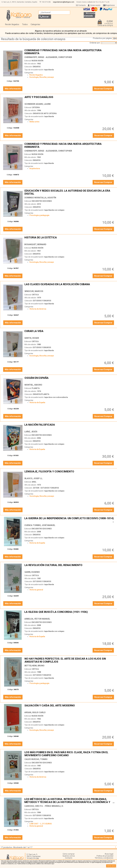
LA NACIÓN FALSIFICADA (69, 426)
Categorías (35, 24)
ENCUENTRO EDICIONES (42, 201)
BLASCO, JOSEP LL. (34, 478)
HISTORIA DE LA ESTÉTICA (69, 239)
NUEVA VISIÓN (37, 61)
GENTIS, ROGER (32, 338)
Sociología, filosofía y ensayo (42, 77)
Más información (13, 89)
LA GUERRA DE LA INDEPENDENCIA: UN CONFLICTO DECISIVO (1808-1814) (69, 520)
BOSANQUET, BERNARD (35, 244)
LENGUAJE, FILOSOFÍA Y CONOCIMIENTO (70, 473)
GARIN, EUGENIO (32, 572)
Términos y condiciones (104, 858)
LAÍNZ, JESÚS (31, 432)
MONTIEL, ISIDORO (33, 385)
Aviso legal (109, 854)
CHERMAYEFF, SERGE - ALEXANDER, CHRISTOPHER (48, 57)
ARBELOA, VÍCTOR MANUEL (37, 619)
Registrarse (110, 5)
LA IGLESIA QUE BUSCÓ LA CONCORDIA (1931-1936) (69, 613)
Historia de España (37, 402)
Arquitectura (35, 168)
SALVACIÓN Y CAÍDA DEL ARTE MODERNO (69, 707)
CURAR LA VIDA (69, 333)
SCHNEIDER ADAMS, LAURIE (38, 104)
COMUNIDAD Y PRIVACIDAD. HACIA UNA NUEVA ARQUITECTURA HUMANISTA (69, 52)
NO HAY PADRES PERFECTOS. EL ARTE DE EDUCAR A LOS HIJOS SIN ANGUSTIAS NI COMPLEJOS (70, 660)
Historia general (36, 590)
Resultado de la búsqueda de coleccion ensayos (33, 39)
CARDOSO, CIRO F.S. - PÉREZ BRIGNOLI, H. (44, 806)
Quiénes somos (69, 856)
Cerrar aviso (111, 866)
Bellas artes (34, 122)
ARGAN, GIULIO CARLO (35, 712)
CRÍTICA (35, 295)
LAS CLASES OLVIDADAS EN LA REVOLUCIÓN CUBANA (70, 286)
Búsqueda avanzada (89, 15)
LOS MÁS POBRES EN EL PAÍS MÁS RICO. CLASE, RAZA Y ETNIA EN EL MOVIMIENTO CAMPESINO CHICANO (70, 754)
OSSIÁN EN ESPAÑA (70, 379)
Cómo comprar (69, 854)
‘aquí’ (53, 864)
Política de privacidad (105, 856)
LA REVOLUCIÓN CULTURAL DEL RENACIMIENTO (70, 567)
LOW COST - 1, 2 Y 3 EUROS (41, 824)
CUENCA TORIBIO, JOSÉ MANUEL (40, 525)
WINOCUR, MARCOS (34, 291)
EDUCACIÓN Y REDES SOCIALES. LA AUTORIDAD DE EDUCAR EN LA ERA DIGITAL (70, 192)
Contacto (82, 5)
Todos (25, 24)
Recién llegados (12, 24)
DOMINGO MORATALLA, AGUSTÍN (40, 198)
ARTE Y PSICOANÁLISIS (70, 99)
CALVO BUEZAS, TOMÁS (36, 759)
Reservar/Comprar (103, 89)
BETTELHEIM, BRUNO (34, 666)
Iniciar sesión (95, 5)
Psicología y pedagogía (39, 215)
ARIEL (34, 482)
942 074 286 (46, 2)
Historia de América (38, 309)
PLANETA (36, 388)
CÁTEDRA (36, 107)
